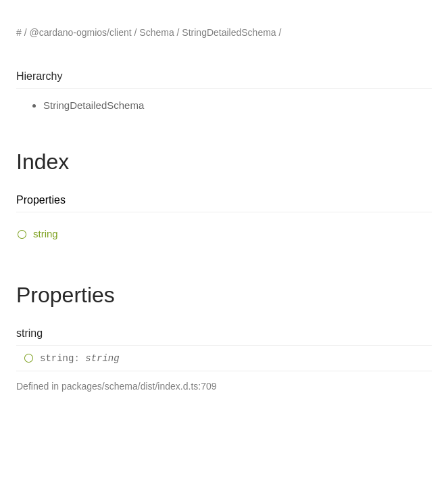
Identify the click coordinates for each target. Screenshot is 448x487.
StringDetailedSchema (229, 32)
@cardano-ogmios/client (80, 32)
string (46, 234)
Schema (156, 32)
